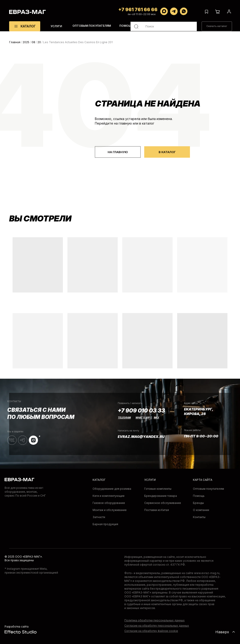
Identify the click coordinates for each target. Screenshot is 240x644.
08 (33, 42)
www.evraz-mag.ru (207, 573)
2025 (26, 42)
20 (39, 42)
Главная (15, 42)
